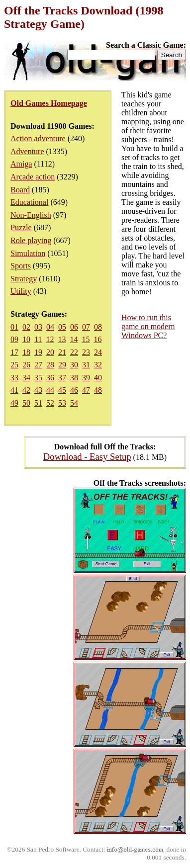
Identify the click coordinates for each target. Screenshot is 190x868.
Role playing (31, 240)
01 (14, 327)
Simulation (28, 253)
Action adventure (38, 138)
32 (98, 365)
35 (38, 378)
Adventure (27, 151)
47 (86, 390)
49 (14, 403)
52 (50, 403)
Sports (21, 266)
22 (74, 352)
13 (62, 339)
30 (74, 365)
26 (26, 365)
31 (86, 365)
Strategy (24, 279)
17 (14, 352)
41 (14, 390)
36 (50, 378)
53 (62, 403)
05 (62, 327)
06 (74, 327)
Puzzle (21, 227)
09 (14, 339)
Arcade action (33, 177)
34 (26, 378)
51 (38, 403)
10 (26, 339)
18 (26, 352)
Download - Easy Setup (87, 457)
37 (62, 378)
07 (86, 327)
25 (14, 365)
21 (62, 352)
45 (62, 390)
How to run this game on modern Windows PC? (148, 326)
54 (74, 403)
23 (86, 352)
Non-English (31, 215)
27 (38, 365)
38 (74, 378)
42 (26, 390)
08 (98, 327)
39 (86, 378)
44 (50, 390)
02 (26, 327)
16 (97, 339)
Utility (21, 291)
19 (38, 352)
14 (74, 339)
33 (14, 378)
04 (50, 327)
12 (50, 339)
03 (38, 327)
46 (74, 390)
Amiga (21, 164)
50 (26, 403)
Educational (29, 202)
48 (98, 390)
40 (98, 378)
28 (50, 365)
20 (50, 352)
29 (62, 365)
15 (86, 339)
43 (38, 390)
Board (20, 190)
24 (98, 352)
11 (38, 339)
